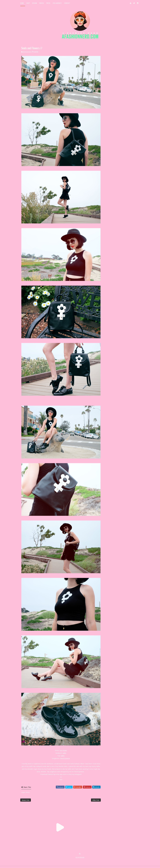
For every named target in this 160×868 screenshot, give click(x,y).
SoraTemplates (32, 860)
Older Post (96, 800)
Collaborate (57, 3)
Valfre (64, 753)
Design (35, 3)
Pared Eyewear (65, 758)
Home (22, 3)
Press (48, 3)
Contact (67, 3)
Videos (42, 3)
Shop (28, 3)
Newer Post (26, 800)
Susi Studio (63, 750)
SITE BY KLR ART (80, 857)
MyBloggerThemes (54, 860)
